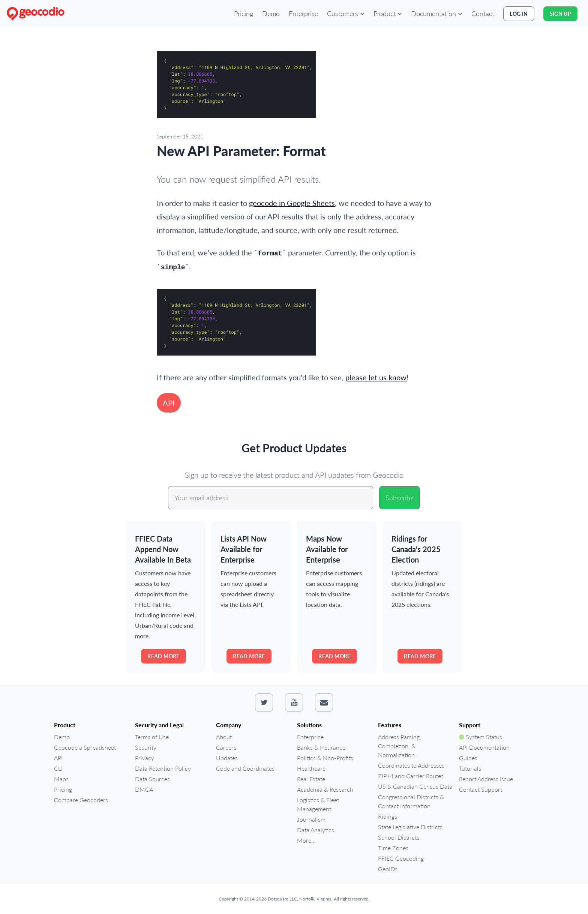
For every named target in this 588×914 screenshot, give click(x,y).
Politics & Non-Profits (325, 758)
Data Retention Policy (163, 768)
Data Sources (152, 779)
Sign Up (560, 14)
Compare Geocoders (81, 800)
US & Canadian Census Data (415, 786)
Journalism (311, 819)
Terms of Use (152, 737)
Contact (483, 14)
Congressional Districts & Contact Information (411, 801)
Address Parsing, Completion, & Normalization (400, 746)
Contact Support (481, 789)
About (224, 737)
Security (146, 747)
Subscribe (400, 498)
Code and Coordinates (245, 768)
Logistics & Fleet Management (318, 804)
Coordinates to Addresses (411, 765)
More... (306, 840)
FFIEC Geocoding (401, 858)
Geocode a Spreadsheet (85, 747)
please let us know (376, 377)
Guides (468, 758)
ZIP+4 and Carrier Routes (411, 776)
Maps (61, 779)
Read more (163, 656)
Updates (227, 758)
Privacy (145, 758)
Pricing (244, 14)
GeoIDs (388, 869)
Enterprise (303, 14)
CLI (58, 768)
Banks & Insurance (321, 747)
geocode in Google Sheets (292, 203)
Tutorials (470, 768)
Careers (226, 747)
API (169, 403)
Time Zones (393, 848)
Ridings (388, 816)
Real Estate (311, 779)
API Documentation (484, 747)
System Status (481, 737)
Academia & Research (325, 789)
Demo (271, 14)
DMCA (144, 789)
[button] (346, 14)
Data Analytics (316, 830)
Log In (519, 14)
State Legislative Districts (410, 827)
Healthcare (311, 768)
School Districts (399, 837)
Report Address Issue (486, 779)
